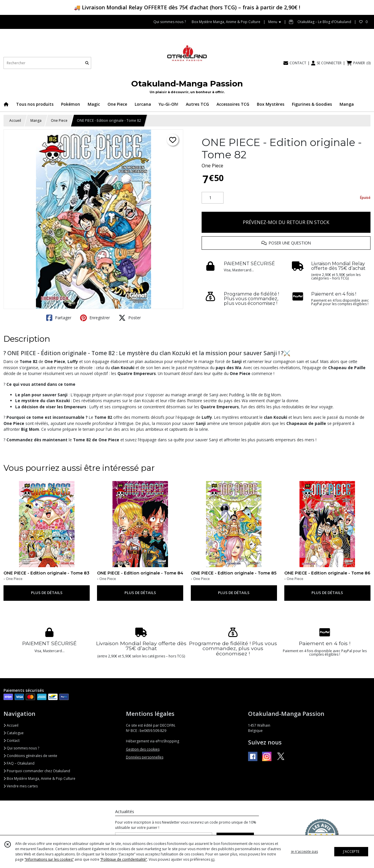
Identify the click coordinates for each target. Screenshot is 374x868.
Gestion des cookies (143, 749)
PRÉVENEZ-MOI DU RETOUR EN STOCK (286, 222)
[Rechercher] (87, 63)
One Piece (59, 120)
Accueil (15, 120)
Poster (130, 318)
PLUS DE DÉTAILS (47, 593)
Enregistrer (95, 318)
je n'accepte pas (304, 851)
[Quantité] (213, 198)
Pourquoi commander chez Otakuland (37, 771)
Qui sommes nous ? (21, 748)
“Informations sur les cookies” (49, 859)
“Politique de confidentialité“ (124, 859)
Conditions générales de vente (30, 756)
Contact (12, 741)
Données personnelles (145, 757)
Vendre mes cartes (21, 786)
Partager (59, 318)
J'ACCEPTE (351, 851)
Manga (36, 120)
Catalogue (14, 733)
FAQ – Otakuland (19, 763)
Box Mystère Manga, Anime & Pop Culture (39, 778)
